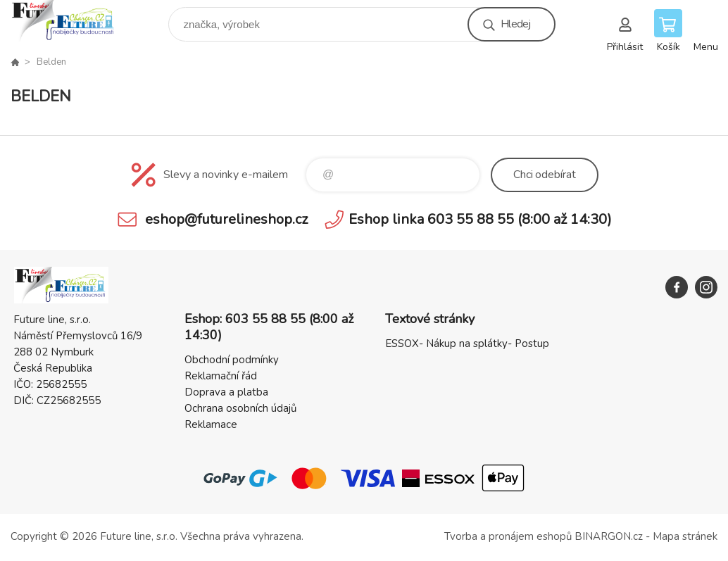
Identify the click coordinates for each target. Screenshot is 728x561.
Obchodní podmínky (232, 360)
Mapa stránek (685, 536)
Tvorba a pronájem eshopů (508, 536)
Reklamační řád (221, 376)
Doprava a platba (226, 392)
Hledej (515, 24)
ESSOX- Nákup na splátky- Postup (467, 343)
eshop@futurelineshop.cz (226, 219)
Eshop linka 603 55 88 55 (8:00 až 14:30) (480, 219)
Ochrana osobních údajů (240, 408)
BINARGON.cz (609, 536)
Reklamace (211, 424)
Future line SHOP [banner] (73, 21)
